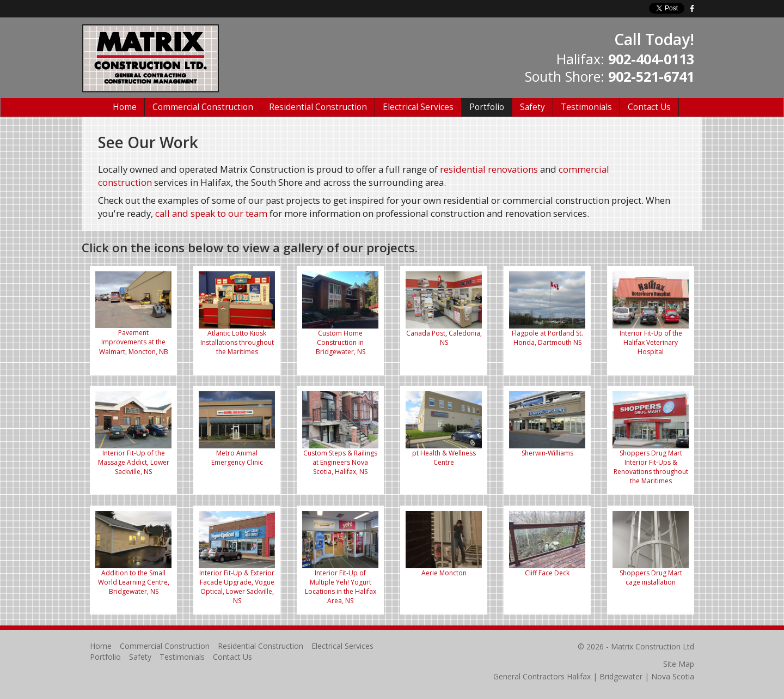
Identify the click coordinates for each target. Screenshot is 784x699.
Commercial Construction (203, 107)
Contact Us (649, 107)
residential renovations (489, 169)
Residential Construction (318, 107)
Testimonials (586, 107)
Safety (532, 107)
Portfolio (487, 107)
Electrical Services (418, 107)
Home (125, 107)
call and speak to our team (211, 213)
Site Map (679, 664)
